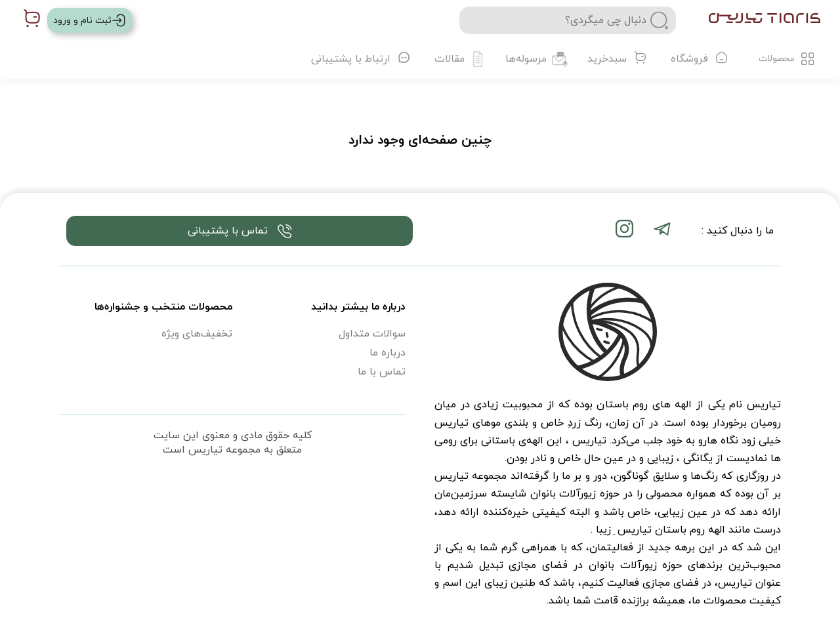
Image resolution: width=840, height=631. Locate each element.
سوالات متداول (372, 334)
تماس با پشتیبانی (240, 231)
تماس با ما (382, 372)
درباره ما (388, 353)
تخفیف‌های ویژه (197, 334)
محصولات (787, 59)
